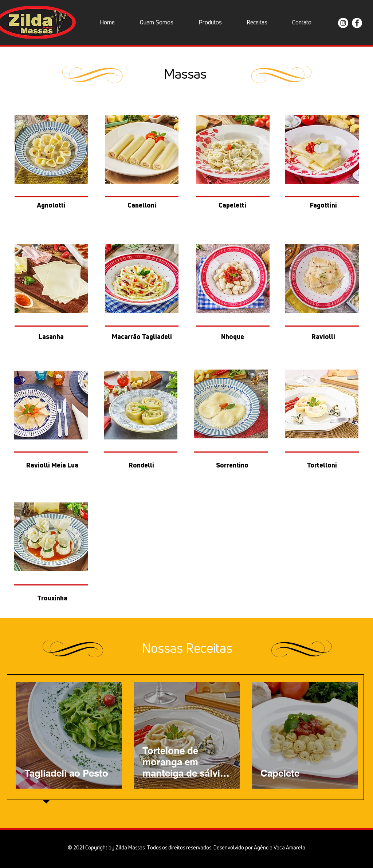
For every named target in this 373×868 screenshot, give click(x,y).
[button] (210, 22)
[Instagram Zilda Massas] (343, 23)
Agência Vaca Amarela (280, 847)
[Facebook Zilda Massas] (357, 23)
